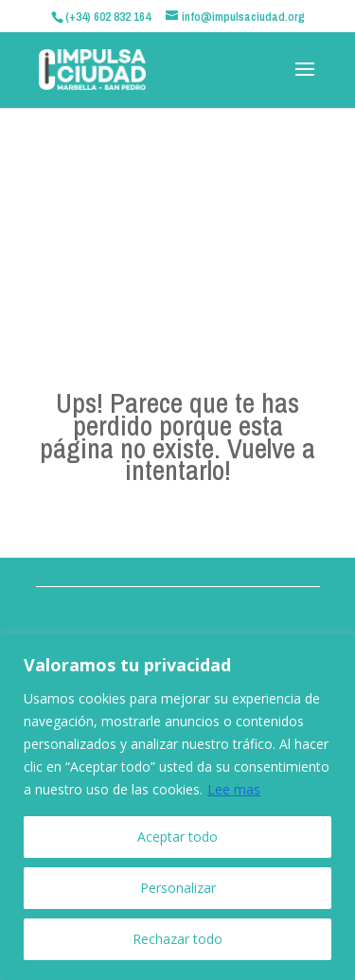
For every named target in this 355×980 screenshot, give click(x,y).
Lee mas (234, 789)
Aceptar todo (177, 837)
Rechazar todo (177, 939)
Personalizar (178, 888)
